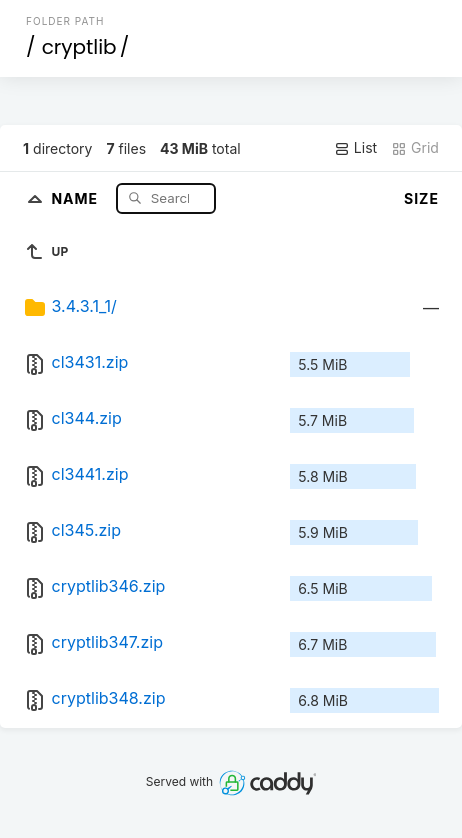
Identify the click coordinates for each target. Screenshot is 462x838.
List (355, 148)
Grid (415, 148)
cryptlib (79, 47)
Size (421, 198)
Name (76, 197)
